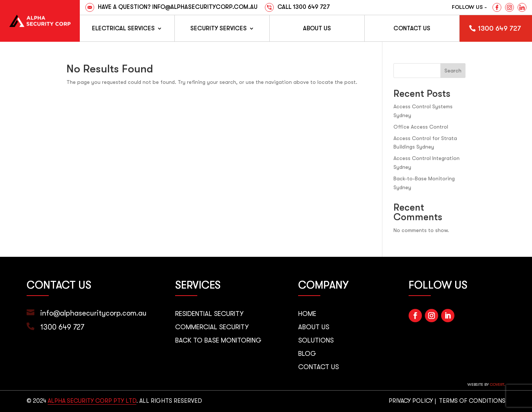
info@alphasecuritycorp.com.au (93, 313)
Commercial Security (212, 327)
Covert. (498, 384)
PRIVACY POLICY (411, 401)
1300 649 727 (499, 28)
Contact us (412, 28)
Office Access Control (421, 127)
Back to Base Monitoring (218, 340)
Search (453, 71)
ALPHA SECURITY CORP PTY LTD (92, 401)
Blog (307, 354)
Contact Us (318, 367)
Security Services (219, 28)
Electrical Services (123, 28)
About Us (317, 28)
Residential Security (209, 314)
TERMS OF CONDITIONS (472, 401)
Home (307, 314)
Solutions (316, 340)
